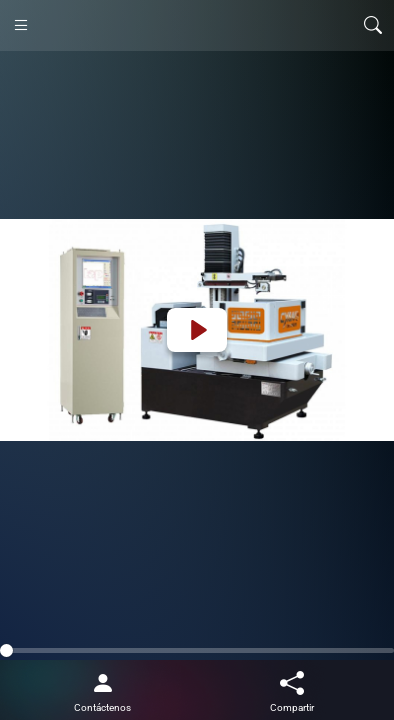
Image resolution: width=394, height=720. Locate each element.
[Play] (197, 330)
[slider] (197, 650)
